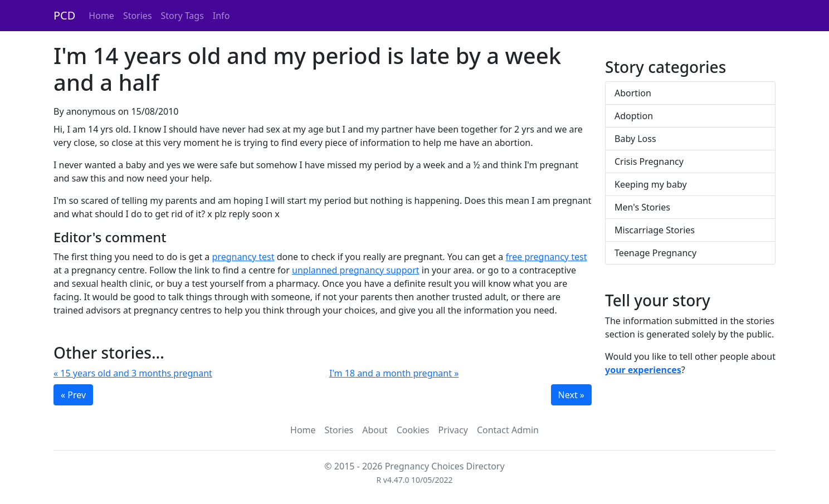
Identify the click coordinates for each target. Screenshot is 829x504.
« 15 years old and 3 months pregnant (133, 373)
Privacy (453, 430)
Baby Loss (635, 139)
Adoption (634, 116)
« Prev (73, 395)
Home (101, 16)
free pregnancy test (546, 257)
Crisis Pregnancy (649, 162)
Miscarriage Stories (655, 230)
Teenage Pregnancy (655, 253)
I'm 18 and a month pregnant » (394, 373)
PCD (64, 15)
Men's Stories (642, 207)
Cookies (413, 430)
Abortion (633, 93)
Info (221, 16)
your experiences (643, 370)
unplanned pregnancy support (356, 270)
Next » (571, 395)
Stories (138, 16)
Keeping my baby (651, 184)
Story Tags (182, 16)
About (375, 430)
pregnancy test (243, 257)
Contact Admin (508, 430)
